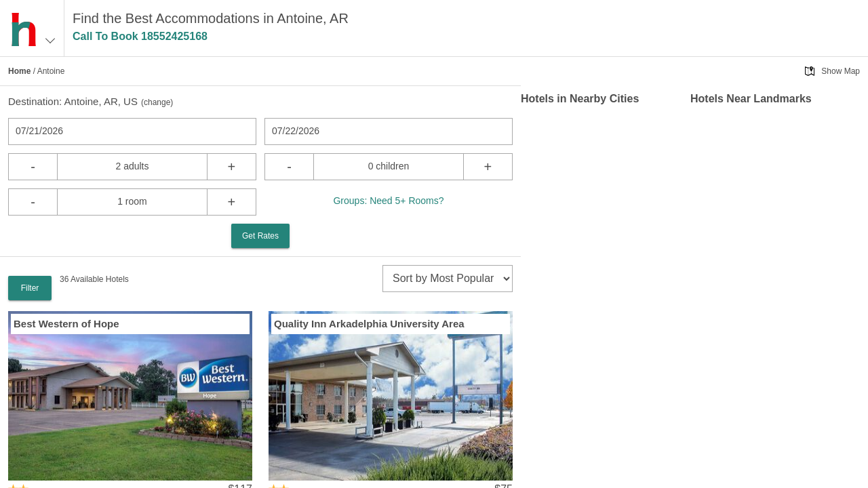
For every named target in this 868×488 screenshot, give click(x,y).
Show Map (841, 71)
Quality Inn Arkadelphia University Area (369, 324)
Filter (30, 288)
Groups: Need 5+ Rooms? (388, 201)
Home (19, 71)
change (157, 102)
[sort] (448, 279)
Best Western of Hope (66, 324)
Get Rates (260, 236)
